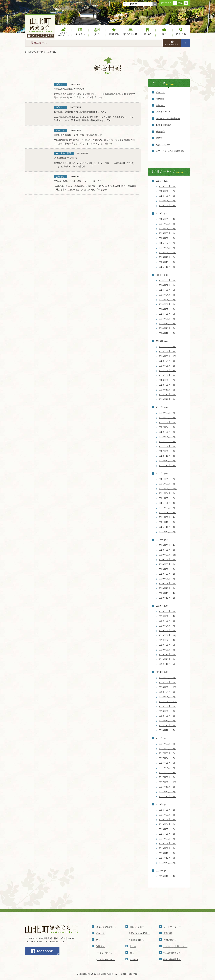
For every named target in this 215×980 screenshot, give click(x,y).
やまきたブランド (165, 112)
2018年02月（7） (168, 682)
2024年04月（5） (168, 295)
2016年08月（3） (168, 843)
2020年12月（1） (168, 598)
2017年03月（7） (168, 753)
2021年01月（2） (168, 479)
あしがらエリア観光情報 (168, 119)
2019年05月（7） (168, 630)
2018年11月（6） (168, 725)
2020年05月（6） (168, 564)
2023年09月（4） (168, 385)
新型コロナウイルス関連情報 (170, 151)
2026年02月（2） (168, 191)
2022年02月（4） (168, 418)
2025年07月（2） (168, 243)
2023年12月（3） (168, 399)
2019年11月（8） (168, 659)
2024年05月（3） (168, 300)
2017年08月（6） (168, 777)
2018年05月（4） (168, 697)
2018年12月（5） (168, 730)
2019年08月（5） (168, 645)
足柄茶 (159, 138)
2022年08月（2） (168, 446)
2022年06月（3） (168, 437)
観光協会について (172, 953)
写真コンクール (164, 145)
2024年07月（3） (168, 309)
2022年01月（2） (168, 413)
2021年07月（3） (168, 508)
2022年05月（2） (168, 432)
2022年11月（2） (168, 461)
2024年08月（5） (168, 314)
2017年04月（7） (168, 758)
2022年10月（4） (168, 456)
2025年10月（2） (168, 257)
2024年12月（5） (168, 333)
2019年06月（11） (168, 635)
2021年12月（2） (168, 532)
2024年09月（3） (168, 319)
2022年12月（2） (168, 465)
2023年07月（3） (168, 375)
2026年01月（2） (168, 186)
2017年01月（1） (168, 744)
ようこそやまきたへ (63, 32)
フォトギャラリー (172, 43)
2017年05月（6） (168, 763)
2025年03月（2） (168, 224)
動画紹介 (160, 132)
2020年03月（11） (168, 555)
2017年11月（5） (168, 792)
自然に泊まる (138, 940)
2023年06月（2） (168, 370)
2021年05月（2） (168, 498)
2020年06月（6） (168, 569)
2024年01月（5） (168, 280)
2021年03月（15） (168, 489)
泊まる (131, 32)
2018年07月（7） (168, 706)
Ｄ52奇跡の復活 (164, 125)
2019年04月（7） (168, 626)
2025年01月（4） (168, 219)
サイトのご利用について (175, 946)
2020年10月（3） (168, 588)
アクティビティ (105, 953)
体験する (114, 32)
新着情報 (168, 933)
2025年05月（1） (168, 233)
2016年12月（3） (168, 863)
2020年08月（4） (168, 579)
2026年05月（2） (168, 205)
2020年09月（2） (168, 583)
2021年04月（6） (168, 493)
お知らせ (160, 105)
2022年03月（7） (168, 422)
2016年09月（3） (168, 848)
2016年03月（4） (168, 819)
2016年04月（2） (168, 824)
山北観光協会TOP (34, 52)
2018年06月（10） (168, 701)
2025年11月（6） (168, 262)
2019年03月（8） (168, 621)
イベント (80, 32)
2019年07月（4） (168, 640)
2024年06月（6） (168, 304)
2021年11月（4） (168, 527)
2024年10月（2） (168, 324)
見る (97, 32)
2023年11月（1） (168, 394)
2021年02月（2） (168, 484)
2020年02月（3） (168, 550)
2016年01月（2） (168, 810)
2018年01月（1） (168, 678)
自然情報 (160, 99)
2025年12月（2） (168, 267)
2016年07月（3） (168, 839)
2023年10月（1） (168, 390)
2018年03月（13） (168, 687)
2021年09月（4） (168, 517)
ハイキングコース (106, 959)
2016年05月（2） (168, 829)
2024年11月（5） (168, 328)
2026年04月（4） (168, 201)
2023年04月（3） (168, 361)
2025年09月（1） (168, 253)
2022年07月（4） (168, 442)
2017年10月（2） (168, 787)
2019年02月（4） (168, 616)
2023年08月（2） (168, 380)
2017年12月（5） (168, 796)
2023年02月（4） (168, 351)
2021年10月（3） (168, 522)
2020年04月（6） (168, 559)
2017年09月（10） (168, 782)
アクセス (181, 32)
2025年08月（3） (168, 248)
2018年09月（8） (168, 716)
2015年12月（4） (168, 876)
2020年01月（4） (168, 545)
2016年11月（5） (168, 858)
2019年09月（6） (168, 650)
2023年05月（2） (168, 366)
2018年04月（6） (168, 692)
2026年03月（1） (168, 196)
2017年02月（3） (168, 749)
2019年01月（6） (168, 611)
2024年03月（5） (168, 290)
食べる (147, 32)
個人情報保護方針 (172, 959)
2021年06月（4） (168, 503)
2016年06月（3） (168, 834)
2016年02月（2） (168, 815)
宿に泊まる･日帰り (140, 933)
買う (164, 32)
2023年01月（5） (168, 347)
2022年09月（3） (168, 451)
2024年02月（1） (168, 285)
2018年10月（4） (168, 721)
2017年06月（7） (168, 768)
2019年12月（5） (168, 664)
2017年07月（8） (168, 773)
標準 (180, 3)
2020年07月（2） (168, 574)
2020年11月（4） (168, 593)
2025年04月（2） (168, 229)
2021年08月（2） (168, 513)
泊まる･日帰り (137, 927)
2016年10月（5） (168, 853)
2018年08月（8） (168, 711)
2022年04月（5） (168, 427)
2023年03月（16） (168, 356)
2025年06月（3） (168, 238)
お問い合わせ (170, 940)
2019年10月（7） (168, 654)
